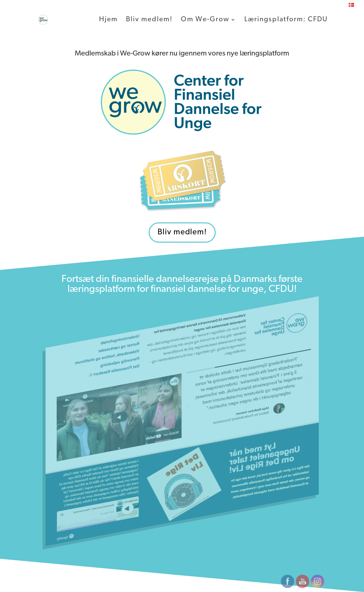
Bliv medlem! (149, 20)
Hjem (108, 20)
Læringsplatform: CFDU (286, 20)
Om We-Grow (205, 20)
